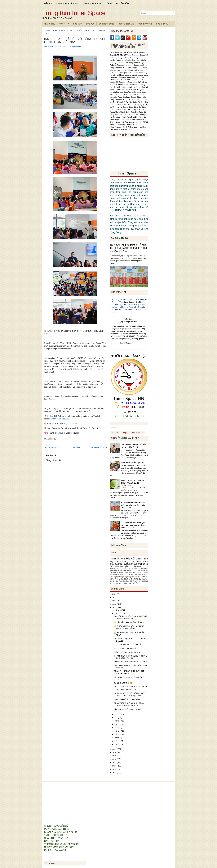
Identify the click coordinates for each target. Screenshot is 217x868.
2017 (115, 763)
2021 (115, 749)
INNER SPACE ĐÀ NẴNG (67, 4)
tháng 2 (118, 741)
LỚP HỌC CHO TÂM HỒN (117, 4)
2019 (115, 756)
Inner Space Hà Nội (132, 302)
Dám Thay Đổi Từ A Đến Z (140, 577)
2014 (115, 773)
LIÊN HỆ (48, 4)
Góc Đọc (90, 24)
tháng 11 (118, 613)
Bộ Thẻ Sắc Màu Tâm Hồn (128, 568)
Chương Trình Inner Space (134, 561)
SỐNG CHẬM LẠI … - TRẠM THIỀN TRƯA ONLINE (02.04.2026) (133, 483)
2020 (115, 752)
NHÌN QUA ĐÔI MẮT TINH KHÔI (127, 699)
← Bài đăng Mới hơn (53, 447)
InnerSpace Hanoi (52, 46)
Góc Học (77, 24)
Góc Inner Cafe (126, 24)
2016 (115, 766)
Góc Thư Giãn (145, 24)
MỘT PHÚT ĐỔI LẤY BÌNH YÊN (127, 652)
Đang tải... (114, 428)
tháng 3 (118, 738)
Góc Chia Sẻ (162, 24)
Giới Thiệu (64, 24)
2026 (115, 594)
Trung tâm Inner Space (74, 13)
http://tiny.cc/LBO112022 (59, 419)
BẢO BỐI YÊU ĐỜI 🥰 (123, 683)
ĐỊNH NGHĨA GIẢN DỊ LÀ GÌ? (133, 463)
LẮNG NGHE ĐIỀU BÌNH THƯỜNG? (129, 709)
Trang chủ (76, 447)
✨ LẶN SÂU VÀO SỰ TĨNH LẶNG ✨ (129, 622)
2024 (115, 601)
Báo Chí (142, 566)
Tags (125, 433)
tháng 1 (118, 744)
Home (48, 31)
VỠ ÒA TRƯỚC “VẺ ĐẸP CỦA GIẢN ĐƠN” (131, 662)
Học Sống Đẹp (117, 583)
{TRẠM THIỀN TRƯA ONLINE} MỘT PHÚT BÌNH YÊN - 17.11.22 (131, 657)
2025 (115, 597)
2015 (115, 769)
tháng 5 (118, 731)
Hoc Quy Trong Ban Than (121, 581)
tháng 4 (118, 734)
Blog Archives (137, 433)
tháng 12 (118, 610)
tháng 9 (118, 718)
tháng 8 (118, 721)
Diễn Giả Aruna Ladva (129, 566)
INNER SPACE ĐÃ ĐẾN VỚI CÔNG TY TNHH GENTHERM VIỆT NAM (75, 41)
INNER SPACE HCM (92, 4)
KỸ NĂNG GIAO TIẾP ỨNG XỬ (132, 583)
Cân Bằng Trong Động (124, 577)
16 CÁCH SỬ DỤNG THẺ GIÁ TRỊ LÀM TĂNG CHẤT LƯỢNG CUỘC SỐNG (129, 248)
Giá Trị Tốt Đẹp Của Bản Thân (120, 579)
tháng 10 (118, 714)
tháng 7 (118, 724)
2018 (115, 759)
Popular (115, 433)
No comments (75, 46)
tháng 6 (118, 728)
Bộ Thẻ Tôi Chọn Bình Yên (131, 575)
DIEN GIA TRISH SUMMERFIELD (124, 564)
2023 (115, 604)
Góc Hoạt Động (106, 24)
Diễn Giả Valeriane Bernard (123, 570)
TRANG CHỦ (50, 24)
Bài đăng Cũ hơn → (99, 447)
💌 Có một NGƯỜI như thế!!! (126, 648)
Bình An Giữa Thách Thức (131, 573)
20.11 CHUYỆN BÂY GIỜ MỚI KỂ (127, 645)
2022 (115, 607)
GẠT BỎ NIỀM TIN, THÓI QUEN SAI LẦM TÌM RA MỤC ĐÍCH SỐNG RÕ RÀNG (134, 525)
